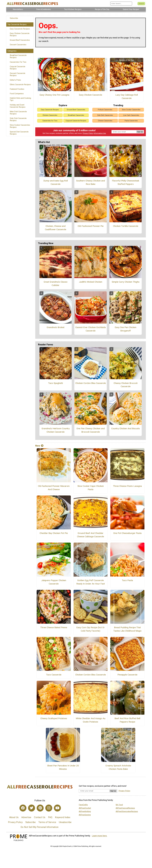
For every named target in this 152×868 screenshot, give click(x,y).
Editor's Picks (15, 80)
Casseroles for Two (50, 121)
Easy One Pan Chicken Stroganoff (126, 329)
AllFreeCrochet (85, 808)
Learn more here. (100, 836)
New (39, 446)
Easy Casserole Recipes (20, 29)
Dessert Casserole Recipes (18, 74)
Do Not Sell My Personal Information (40, 827)
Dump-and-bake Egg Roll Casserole (56, 182)
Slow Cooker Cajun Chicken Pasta (91, 488)
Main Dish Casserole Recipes (18, 113)
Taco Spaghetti (56, 383)
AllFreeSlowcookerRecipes (127, 811)
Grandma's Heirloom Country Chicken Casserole (56, 430)
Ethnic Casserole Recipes (20, 85)
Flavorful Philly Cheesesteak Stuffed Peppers (126, 182)
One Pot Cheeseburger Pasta (127, 533)
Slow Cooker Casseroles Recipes (20, 126)
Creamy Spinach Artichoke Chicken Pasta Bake (118, 767)
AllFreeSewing (85, 815)
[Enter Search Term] (121, 4)
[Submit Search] (141, 4)
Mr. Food (119, 805)
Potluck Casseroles (105, 110)
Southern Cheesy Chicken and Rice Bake (90, 182)
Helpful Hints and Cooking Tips (20, 99)
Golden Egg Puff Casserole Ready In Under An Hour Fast (91, 582)
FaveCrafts (83, 805)
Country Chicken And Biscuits (126, 428)
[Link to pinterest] (40, 808)
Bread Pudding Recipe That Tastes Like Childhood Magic (127, 629)
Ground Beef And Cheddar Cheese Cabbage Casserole (90, 535)
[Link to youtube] (57, 808)
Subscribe (14, 18)
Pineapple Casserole (127, 675)
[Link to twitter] (32, 808)
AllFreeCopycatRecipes (125, 808)
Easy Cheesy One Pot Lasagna (54, 95)
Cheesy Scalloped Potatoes (54, 718)
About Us (14, 817)
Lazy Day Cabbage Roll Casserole (127, 97)
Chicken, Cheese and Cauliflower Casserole (56, 228)
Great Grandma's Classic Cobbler (56, 284)
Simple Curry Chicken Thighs (126, 282)
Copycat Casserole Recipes (18, 68)
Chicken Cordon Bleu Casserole (91, 383)
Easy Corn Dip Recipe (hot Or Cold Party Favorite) (90, 629)
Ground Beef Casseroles (20, 40)
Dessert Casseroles (18, 45)
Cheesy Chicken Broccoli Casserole (126, 385)
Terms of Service (47, 822)
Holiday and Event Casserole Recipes (18, 106)
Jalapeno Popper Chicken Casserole (54, 582)
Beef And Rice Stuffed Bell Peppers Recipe (127, 720)
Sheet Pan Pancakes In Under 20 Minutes (63, 767)
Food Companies (17, 94)
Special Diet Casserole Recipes (19, 133)
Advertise (26, 817)
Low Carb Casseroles (131, 115)
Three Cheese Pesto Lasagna (127, 486)
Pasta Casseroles (131, 121)
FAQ (50, 817)
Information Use (100, 133)
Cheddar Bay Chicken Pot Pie (54, 533)
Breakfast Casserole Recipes (18, 56)
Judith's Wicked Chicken (91, 282)
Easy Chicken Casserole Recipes (20, 34)
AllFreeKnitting (85, 811)
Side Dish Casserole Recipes (18, 119)
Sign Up (140, 132)
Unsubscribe (65, 822)
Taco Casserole (54, 675)
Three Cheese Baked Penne (54, 627)
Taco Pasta (127, 580)
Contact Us (40, 817)
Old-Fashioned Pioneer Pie (91, 226)
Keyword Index (63, 817)
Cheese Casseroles (105, 121)
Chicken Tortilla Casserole (126, 226)
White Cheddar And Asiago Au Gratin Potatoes (91, 720)
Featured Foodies (17, 89)
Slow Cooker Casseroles (131, 110)
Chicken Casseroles (50, 115)
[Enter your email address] (94, 791)
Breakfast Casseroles (76, 115)
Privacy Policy (88, 133)
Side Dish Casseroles (105, 115)
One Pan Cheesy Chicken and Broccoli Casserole (91, 430)
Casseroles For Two (18, 62)
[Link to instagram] (49, 808)
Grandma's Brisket (56, 327)
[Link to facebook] (23, 808)
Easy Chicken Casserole (90, 95)
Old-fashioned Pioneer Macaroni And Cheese (54, 488)
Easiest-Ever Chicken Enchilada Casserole (91, 329)
